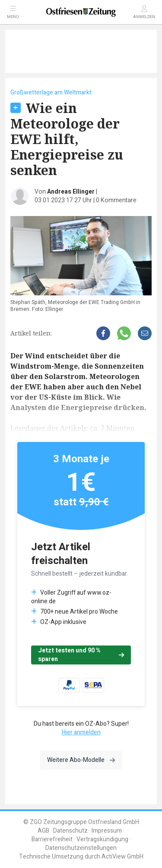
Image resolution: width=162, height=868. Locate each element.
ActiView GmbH (122, 857)
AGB (43, 831)
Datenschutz (70, 831)
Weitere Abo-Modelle (81, 760)
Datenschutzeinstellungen (81, 848)
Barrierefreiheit (52, 839)
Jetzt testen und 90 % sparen (81, 655)
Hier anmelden (81, 732)
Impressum (107, 831)
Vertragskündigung (102, 839)
